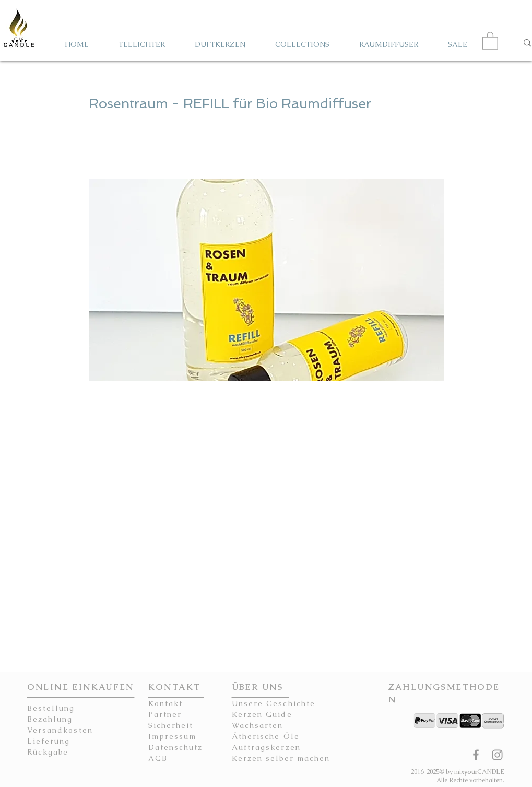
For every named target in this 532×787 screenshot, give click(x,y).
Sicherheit (171, 725)
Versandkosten (60, 730)
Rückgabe (48, 752)
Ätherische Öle (266, 736)
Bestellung (51, 708)
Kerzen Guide (262, 714)
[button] (490, 40)
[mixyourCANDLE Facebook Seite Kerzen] (476, 755)
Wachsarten (258, 725)
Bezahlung (50, 719)
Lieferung (49, 741)
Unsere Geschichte (274, 703)
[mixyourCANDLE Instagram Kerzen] (497, 755)
